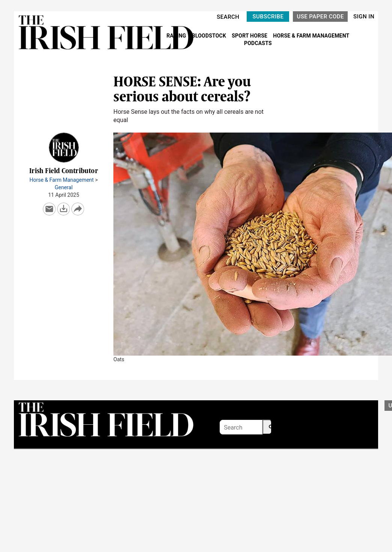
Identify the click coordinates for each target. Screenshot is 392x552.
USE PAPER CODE (320, 17)
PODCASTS (258, 43)
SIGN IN (364, 17)
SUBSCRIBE (268, 17)
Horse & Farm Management (62, 180)
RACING (177, 36)
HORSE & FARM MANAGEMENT (311, 36)
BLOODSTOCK (210, 36)
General (64, 187)
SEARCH (228, 17)
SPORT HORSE (250, 36)
